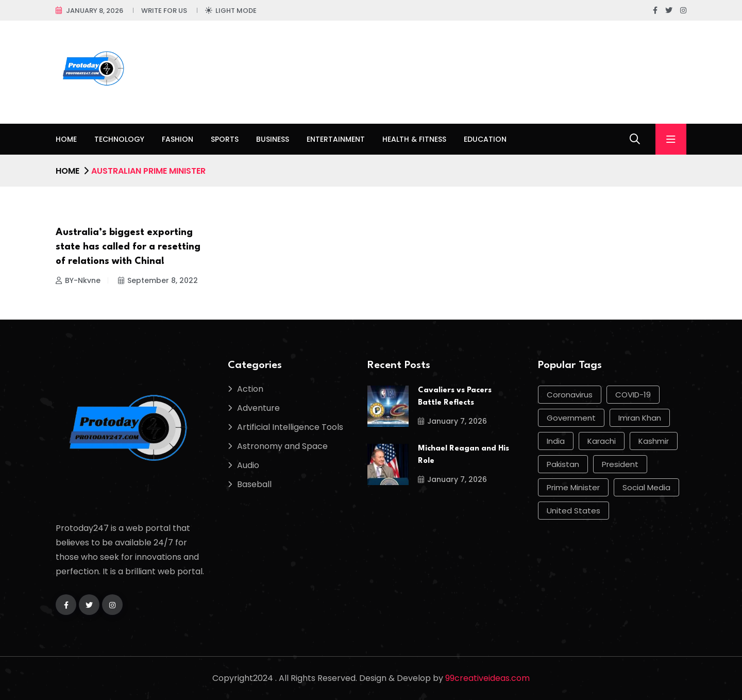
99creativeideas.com (487, 678)
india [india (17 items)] (556, 441)
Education (485, 139)
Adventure (258, 408)
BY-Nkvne (78, 280)
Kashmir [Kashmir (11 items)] (654, 441)
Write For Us (164, 11)
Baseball (254, 484)
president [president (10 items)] (620, 464)
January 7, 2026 (452, 421)
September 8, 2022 (158, 280)
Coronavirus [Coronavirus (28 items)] (570, 395)
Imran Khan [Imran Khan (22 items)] (640, 418)
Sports (225, 139)
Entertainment (336, 139)
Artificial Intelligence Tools (290, 427)
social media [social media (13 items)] (646, 487)
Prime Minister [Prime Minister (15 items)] (573, 487)
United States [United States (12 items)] (574, 511)
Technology (119, 139)
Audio (248, 465)
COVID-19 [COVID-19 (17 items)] (633, 395)
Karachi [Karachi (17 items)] (602, 441)
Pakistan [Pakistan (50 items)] (563, 464)
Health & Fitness (414, 139)
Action (250, 389)
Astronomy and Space (282, 446)
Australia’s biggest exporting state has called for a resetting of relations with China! (128, 247)
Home (66, 139)
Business (273, 139)
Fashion (178, 139)
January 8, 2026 (95, 11)
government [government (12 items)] (571, 418)
